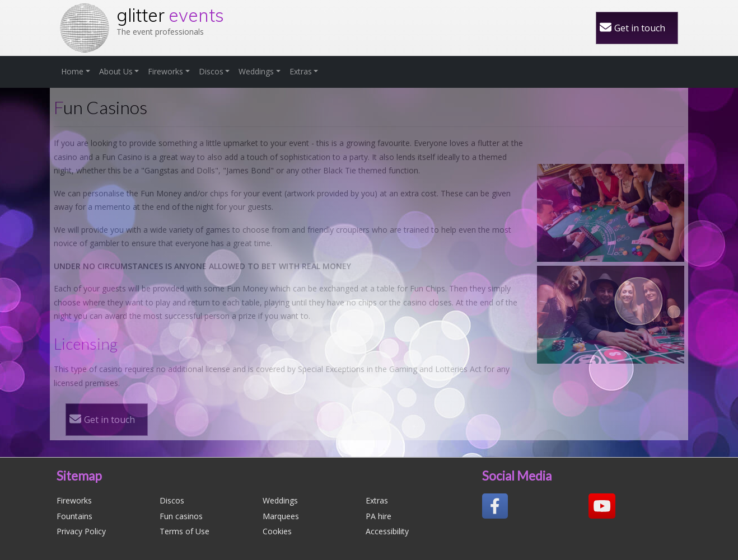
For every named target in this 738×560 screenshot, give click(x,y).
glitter (170, 15)
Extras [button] (301, 71)
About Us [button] (116, 71)
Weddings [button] (256, 71)
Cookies (277, 531)
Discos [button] (211, 71)
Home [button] (72, 71)
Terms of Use (185, 531)
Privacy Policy (81, 531)
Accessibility (387, 531)
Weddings (280, 500)
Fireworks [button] (165, 71)
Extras (377, 500)
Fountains (74, 516)
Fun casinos (181, 516)
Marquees (281, 516)
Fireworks (74, 500)
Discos (172, 500)
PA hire (379, 516)
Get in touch (640, 28)
